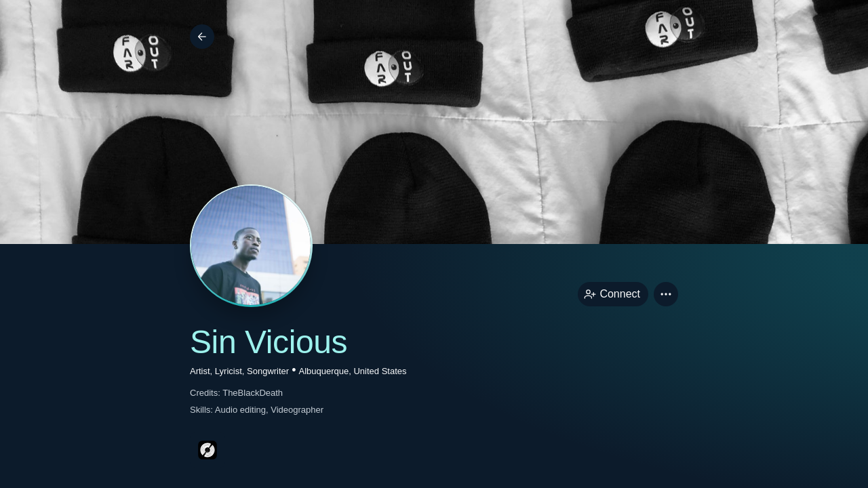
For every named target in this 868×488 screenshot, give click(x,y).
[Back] (202, 37)
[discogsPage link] (208, 450)
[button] (666, 294)
